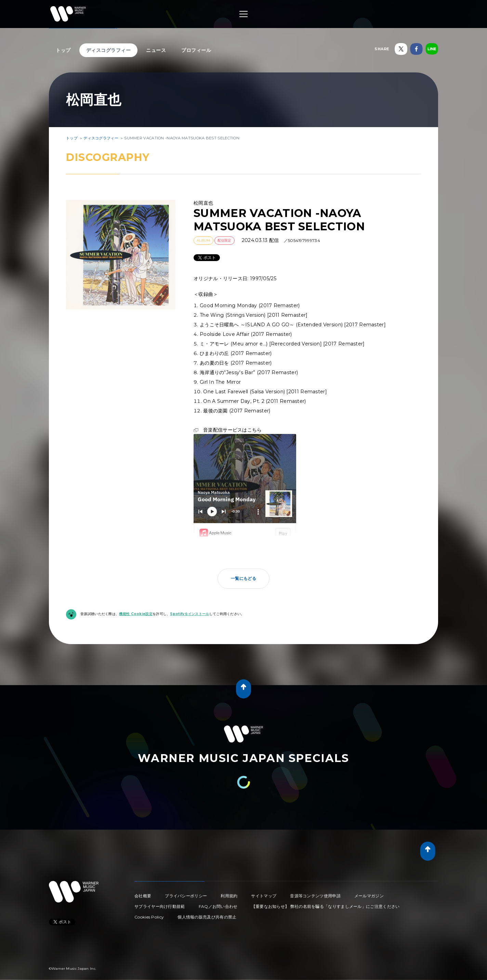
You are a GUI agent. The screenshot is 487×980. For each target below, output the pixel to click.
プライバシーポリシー (186, 896)
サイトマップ (264, 896)
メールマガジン (369, 896)
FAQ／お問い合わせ (218, 906)
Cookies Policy (149, 917)
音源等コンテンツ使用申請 (315, 896)
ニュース (156, 50)
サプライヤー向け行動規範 (160, 906)
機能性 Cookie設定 (136, 614)
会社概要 (143, 896)
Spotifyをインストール (189, 614)
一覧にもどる (243, 578)
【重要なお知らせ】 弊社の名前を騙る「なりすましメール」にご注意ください (326, 906)
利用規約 (229, 896)
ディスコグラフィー (109, 50)
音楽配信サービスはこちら (233, 430)
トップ (63, 50)
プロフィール (196, 50)
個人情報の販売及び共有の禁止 (207, 917)
